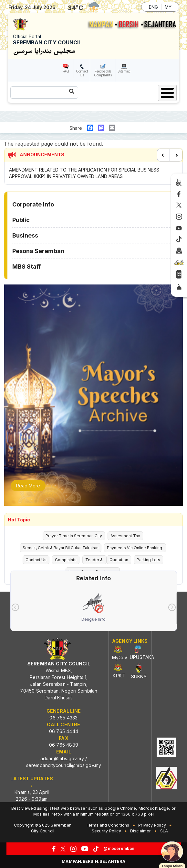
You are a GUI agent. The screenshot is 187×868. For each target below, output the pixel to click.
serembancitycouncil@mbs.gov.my (64, 765)
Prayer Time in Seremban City (74, 536)
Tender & (94, 560)
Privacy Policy (152, 825)
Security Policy (106, 831)
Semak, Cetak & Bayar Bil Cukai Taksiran (61, 548)
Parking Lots (148, 560)
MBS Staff (26, 267)
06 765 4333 (63, 718)
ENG (153, 7)
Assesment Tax (125, 536)
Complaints (66, 560)
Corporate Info (33, 204)
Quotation (119, 560)
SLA (164, 831)
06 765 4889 (64, 745)
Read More (28, 486)
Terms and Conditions (107, 825)
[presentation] (15, 607)
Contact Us (82, 73)
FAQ (66, 71)
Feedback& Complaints (103, 73)
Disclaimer (141, 831)
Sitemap (124, 71)
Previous (163, 155)
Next (176, 155)
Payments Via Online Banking (135, 548)
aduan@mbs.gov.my (62, 758)
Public (21, 220)
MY (168, 7)
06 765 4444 (64, 731)
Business (25, 235)
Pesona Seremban (38, 251)
